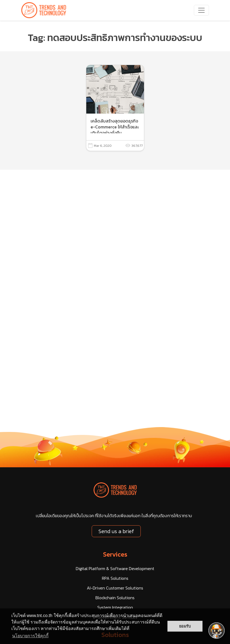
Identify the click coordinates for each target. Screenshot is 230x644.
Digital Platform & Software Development (115, 568)
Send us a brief (116, 531)
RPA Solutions (115, 578)
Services (115, 554)
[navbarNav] (201, 10)
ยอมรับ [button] (185, 626)
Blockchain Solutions (115, 598)
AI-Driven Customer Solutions (115, 588)
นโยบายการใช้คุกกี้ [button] (30, 636)
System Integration (115, 607)
